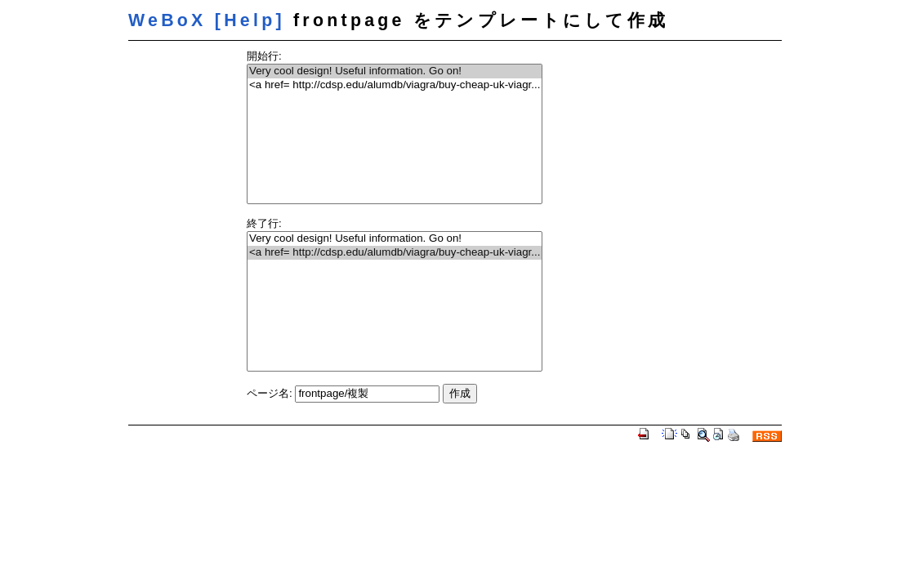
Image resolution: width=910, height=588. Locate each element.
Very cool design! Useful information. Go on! (395, 71)
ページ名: (270, 393)
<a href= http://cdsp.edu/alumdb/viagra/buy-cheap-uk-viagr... (395, 85)
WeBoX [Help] (207, 20)
